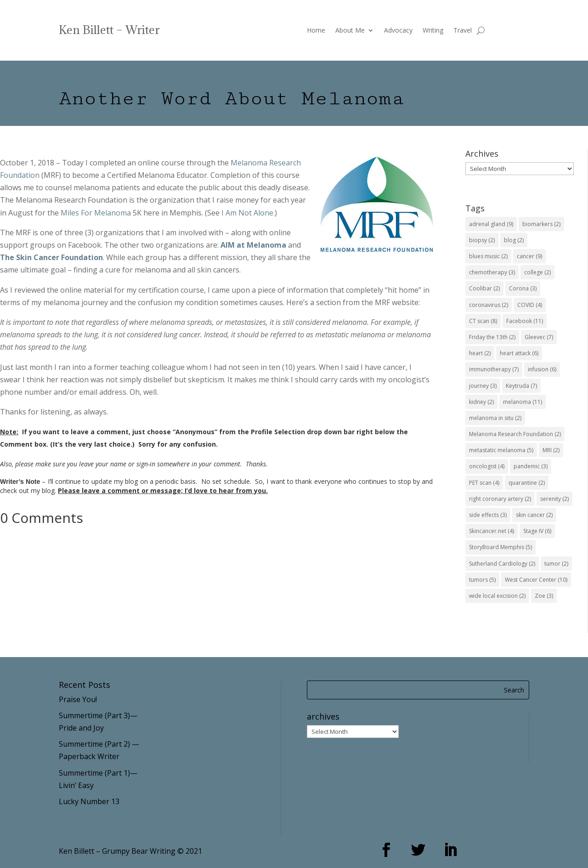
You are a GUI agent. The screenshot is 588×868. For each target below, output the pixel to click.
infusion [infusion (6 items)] (542, 369)
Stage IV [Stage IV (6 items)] (537, 531)
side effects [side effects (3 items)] (488, 515)
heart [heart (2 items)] (480, 353)
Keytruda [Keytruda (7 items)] (521, 386)
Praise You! (78, 699)
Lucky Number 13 (89, 801)
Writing (433, 31)
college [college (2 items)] (537, 272)
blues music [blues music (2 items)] (488, 256)
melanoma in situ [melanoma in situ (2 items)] (495, 418)
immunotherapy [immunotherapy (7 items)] (494, 369)
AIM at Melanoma (253, 245)
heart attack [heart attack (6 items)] (519, 353)
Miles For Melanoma (96, 213)
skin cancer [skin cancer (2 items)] (534, 515)
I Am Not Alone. (248, 213)
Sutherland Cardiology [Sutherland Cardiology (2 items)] (502, 564)
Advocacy (398, 31)
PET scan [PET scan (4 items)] (484, 483)
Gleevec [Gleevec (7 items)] (539, 337)
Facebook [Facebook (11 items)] (525, 321)
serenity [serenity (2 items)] (554, 499)
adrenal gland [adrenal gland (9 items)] (491, 224)
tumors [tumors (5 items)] (482, 580)
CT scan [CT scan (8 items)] (483, 321)
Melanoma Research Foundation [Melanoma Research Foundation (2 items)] (515, 434)
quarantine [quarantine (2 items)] (527, 483)
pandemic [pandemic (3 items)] (531, 466)
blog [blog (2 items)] (514, 240)
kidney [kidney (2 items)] (481, 402)
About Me (350, 31)
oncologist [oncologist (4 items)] (487, 466)
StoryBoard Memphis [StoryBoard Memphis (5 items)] (500, 547)
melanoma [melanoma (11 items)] (523, 402)
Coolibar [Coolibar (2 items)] (484, 288)
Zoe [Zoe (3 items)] (544, 596)
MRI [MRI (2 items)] (551, 450)
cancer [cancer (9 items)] (529, 256)
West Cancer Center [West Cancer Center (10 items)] (536, 580)
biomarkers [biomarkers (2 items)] (541, 224)
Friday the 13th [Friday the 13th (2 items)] (492, 337)
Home (316, 31)
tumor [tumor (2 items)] (556, 564)
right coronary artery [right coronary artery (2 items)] (500, 499)
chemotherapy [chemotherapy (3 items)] (492, 272)
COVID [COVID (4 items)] (530, 305)
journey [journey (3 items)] (483, 386)
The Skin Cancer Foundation (51, 257)
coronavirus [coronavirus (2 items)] (489, 305)
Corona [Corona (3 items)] (523, 288)
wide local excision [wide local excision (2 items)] (497, 596)
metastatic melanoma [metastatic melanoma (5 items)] (501, 450)
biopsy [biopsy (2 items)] (482, 240)
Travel (463, 31)
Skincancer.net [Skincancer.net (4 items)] (492, 531)
